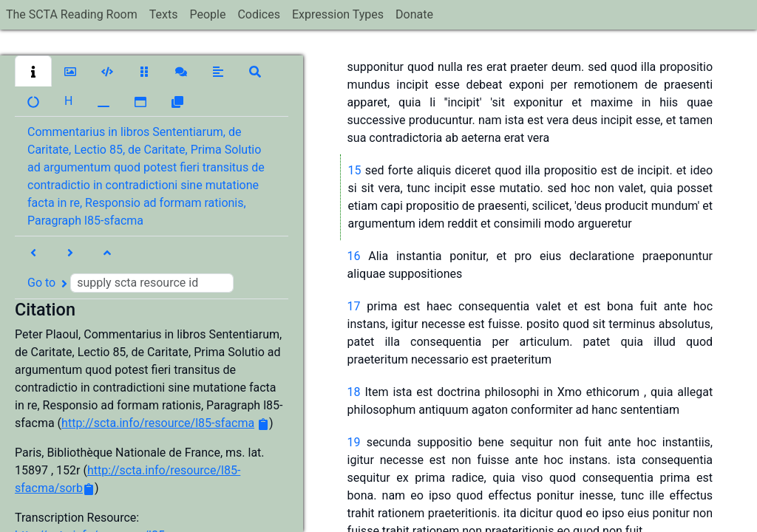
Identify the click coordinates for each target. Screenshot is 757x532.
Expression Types (338, 14)
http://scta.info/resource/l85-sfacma (158, 423)
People (207, 14)
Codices (259, 14)
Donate (414, 14)
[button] (33, 71)
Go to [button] (130, 283)
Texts (164, 14)
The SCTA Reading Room (72, 14)
